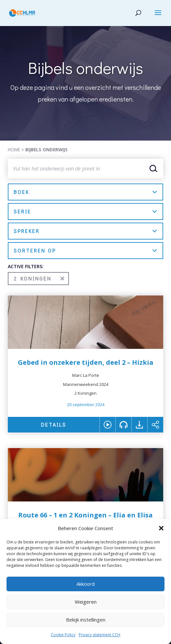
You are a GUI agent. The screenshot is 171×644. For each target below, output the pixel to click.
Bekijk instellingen (86, 620)
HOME (14, 150)
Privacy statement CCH (99, 635)
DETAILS (54, 425)
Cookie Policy (63, 635)
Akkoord (85, 584)
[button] (161, 528)
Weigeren (86, 602)
